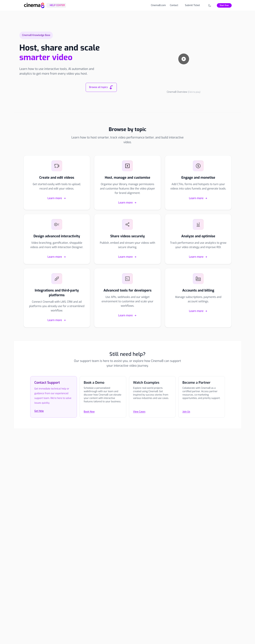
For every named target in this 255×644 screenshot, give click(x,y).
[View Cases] (152, 399)
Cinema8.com (158, 5)
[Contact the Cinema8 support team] (54, 399)
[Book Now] (103, 399)
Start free (224, 5)
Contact (174, 5)
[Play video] (184, 59)
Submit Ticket (192, 5)
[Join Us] (202, 399)
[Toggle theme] (210, 5)
